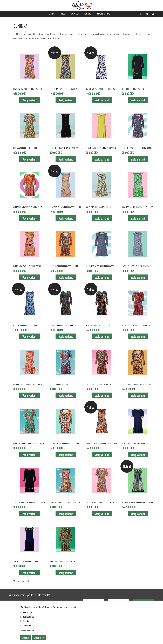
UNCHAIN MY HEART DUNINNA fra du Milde (137, 502)
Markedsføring (28, 617)
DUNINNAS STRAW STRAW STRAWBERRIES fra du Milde (66, 148)
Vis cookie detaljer (27, 631)
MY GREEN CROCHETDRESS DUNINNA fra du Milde (66, 325)
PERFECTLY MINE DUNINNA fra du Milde (64, 443)
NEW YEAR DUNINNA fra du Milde (98, 325)
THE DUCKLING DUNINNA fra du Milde (100, 502)
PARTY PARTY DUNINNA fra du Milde (99, 384)
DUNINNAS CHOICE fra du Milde (25, 148)
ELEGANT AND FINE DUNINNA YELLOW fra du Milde (102, 148)
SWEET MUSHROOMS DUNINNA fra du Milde (29, 502)
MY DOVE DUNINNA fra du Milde (25, 325)
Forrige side (26, 581)
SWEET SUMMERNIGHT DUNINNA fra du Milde (66, 502)
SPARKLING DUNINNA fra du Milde (135, 443)
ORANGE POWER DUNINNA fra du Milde (28, 384)
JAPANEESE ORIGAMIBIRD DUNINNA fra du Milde (102, 266)
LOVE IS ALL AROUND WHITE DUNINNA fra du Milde (138, 266)
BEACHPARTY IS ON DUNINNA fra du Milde (29, 89)
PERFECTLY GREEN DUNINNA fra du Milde (29, 443)
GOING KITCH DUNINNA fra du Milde (99, 207)
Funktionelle (28, 621)
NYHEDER (63, 14)
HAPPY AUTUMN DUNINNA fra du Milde (64, 266)
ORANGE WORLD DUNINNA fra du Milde (64, 384)
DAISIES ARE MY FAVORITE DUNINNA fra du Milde (102, 89)
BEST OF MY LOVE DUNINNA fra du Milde (65, 89)
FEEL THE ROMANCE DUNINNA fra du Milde (138, 148)
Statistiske (27, 625)
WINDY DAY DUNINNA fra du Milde (62, 561)
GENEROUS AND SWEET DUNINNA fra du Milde (30, 207)
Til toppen (17, 581)
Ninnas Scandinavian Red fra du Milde (137, 325)
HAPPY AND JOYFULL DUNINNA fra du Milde (30, 266)
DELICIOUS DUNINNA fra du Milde (134, 89)
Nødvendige (27, 612)
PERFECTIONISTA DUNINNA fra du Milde (137, 384)
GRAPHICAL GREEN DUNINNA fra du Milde (137, 207)
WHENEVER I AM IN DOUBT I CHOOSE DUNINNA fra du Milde (30, 561)
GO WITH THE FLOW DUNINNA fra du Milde (65, 207)
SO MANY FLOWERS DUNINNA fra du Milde (101, 443)
